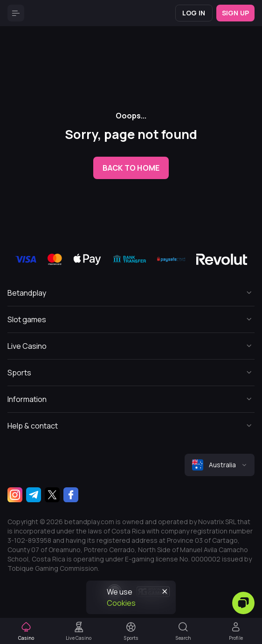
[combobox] (220, 465)
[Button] (16, 13)
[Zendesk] (243, 603)
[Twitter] (52, 495)
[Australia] (220, 465)
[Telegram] (34, 495)
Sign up (235, 13)
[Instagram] (15, 495)
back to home (131, 168)
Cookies (121, 603)
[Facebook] (71, 495)
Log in (194, 13)
